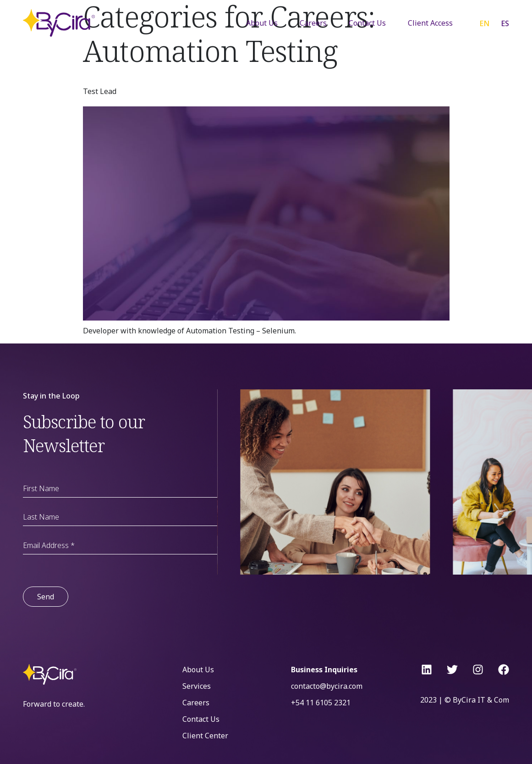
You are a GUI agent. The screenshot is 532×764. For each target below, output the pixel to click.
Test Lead (100, 91)
